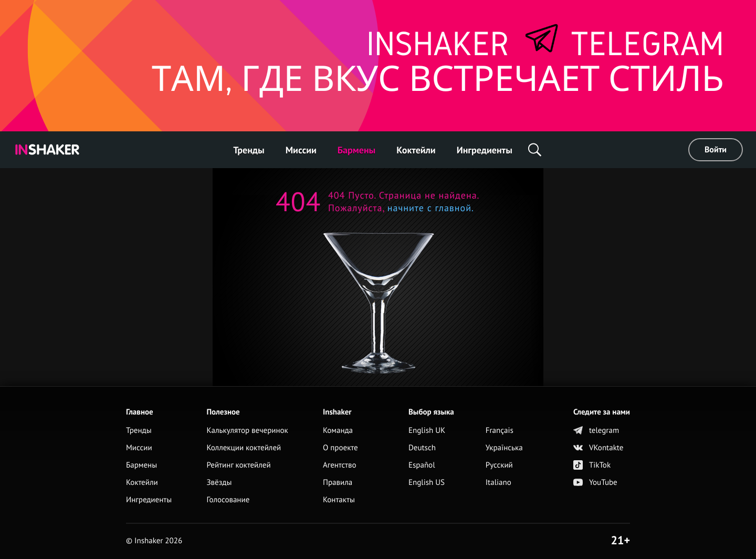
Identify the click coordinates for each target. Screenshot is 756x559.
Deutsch (422, 448)
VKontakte (598, 448)
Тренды (249, 150)
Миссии (301, 150)
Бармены (356, 150)
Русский (499, 465)
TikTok (592, 465)
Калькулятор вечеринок (247, 431)
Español (422, 465)
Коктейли (416, 150)
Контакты (339, 500)
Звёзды (219, 483)
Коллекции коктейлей (244, 448)
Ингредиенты (485, 150)
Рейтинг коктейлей (238, 465)
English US (427, 483)
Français (500, 431)
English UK (427, 431)
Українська (504, 448)
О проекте (340, 448)
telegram (596, 431)
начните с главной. (429, 208)
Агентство (340, 465)
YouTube (595, 483)
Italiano (498, 483)
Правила (338, 483)
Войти (716, 150)
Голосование (228, 500)
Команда (338, 431)
